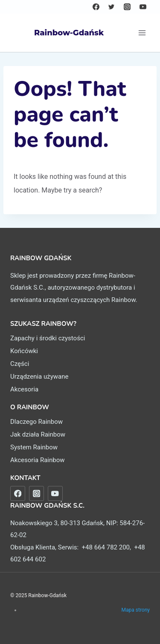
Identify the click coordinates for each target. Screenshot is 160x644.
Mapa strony (136, 610)
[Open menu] (142, 33)
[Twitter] (111, 7)
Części (20, 364)
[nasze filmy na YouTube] (55, 493)
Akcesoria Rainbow (38, 460)
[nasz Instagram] (36, 493)
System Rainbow (34, 447)
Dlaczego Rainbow (36, 422)
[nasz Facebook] (18, 493)
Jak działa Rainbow (38, 434)
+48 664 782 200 (106, 547)
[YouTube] (143, 7)
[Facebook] (96, 7)
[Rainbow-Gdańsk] (57, 33)
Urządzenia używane (39, 377)
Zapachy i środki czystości (48, 338)
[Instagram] (127, 7)
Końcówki (24, 351)
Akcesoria (24, 389)
